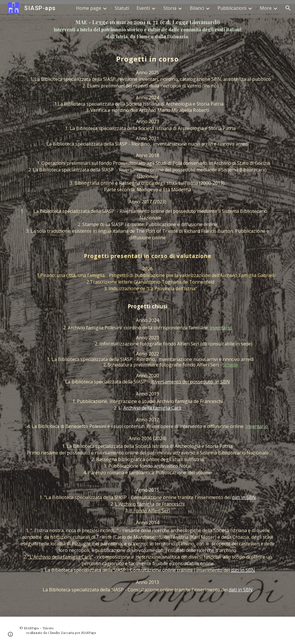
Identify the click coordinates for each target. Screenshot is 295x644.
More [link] (266, 8)
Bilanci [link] (197, 8)
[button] (288, 8)
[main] (148, 29)
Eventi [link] (143, 8)
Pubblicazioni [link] (232, 8)
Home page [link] (89, 8)
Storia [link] (170, 8)
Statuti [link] (122, 8)
